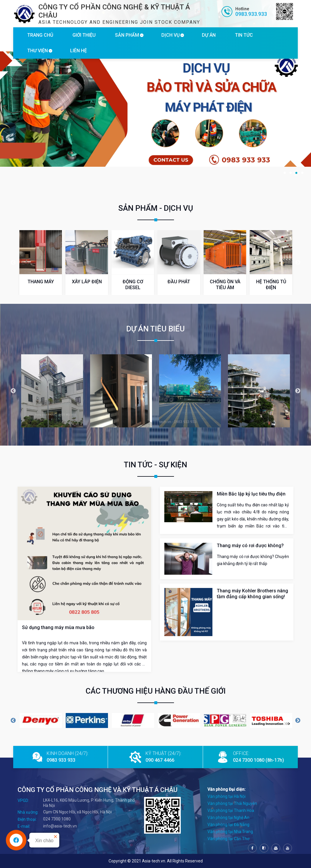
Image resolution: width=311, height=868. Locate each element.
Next (298, 263)
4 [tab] (302, 173)
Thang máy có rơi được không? (250, 546)
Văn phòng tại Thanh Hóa (231, 810)
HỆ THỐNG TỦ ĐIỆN (271, 285)
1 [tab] (285, 173)
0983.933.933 (251, 14)
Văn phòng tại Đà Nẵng (228, 825)
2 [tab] (290, 173)
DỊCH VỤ (170, 35)
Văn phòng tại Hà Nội (227, 796)
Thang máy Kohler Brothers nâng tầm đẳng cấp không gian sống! (252, 594)
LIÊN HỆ (78, 51)
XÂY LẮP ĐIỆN (87, 282)
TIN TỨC (244, 35)
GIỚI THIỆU (84, 35)
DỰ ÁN (209, 35)
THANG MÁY (41, 282)
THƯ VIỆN (38, 51)
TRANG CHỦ (40, 35)
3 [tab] (296, 173)
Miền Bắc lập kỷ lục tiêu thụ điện (251, 494)
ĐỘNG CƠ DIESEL (133, 285)
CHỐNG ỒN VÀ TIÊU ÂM (225, 285)
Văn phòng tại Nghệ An (228, 818)
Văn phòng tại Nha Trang (230, 832)
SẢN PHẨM (127, 35)
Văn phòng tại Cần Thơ (228, 839)
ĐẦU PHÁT (179, 282)
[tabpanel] (155, 109)
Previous (13, 263)
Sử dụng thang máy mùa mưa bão (58, 627)
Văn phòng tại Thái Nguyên (232, 803)
